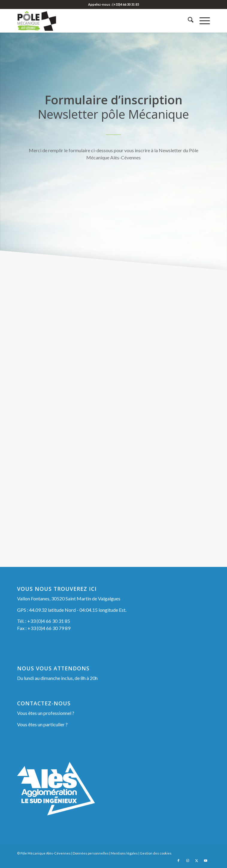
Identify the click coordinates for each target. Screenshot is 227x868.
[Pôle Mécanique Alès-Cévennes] (94, 21)
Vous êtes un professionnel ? (46, 713)
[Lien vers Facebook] (178, 861)
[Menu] (202, 21)
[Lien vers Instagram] (187, 861)
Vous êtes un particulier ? (42, 724)
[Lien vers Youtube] (205, 861)
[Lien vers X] (196, 861)
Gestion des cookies (156, 853)
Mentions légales (124, 853)
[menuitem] (188, 21)
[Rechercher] (188, 21)
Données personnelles (91, 853)
